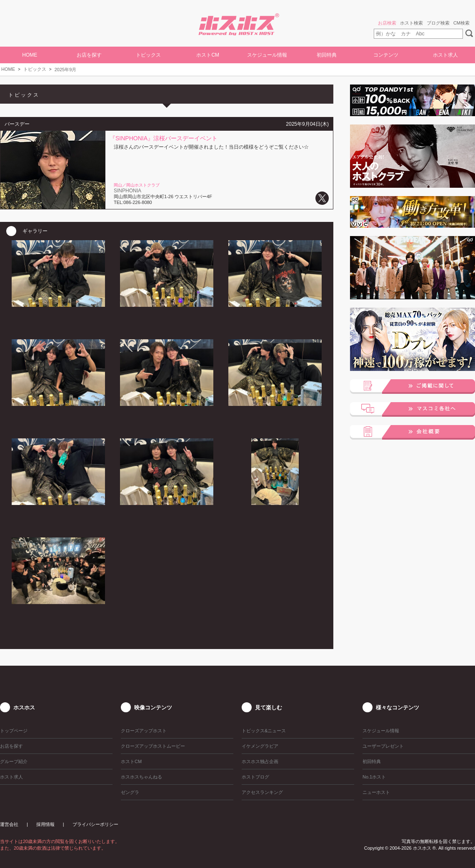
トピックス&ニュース (264, 731)
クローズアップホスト (144, 731)
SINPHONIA (127, 191)
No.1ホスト (374, 777)
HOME (30, 55)
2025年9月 (66, 70)
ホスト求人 (445, 55)
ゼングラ (130, 792)
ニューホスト (376, 792)
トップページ (14, 731)
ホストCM (208, 55)
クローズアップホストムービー (153, 746)
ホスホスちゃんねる (141, 777)
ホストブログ (255, 777)
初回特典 (327, 55)
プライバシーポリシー (95, 824)
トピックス (35, 69)
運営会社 (9, 824)
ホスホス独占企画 (260, 761)
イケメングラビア (260, 746)
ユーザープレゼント (383, 746)
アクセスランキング (262, 792)
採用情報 (45, 824)
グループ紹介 (14, 761)
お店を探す (89, 55)
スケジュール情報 (267, 55)
